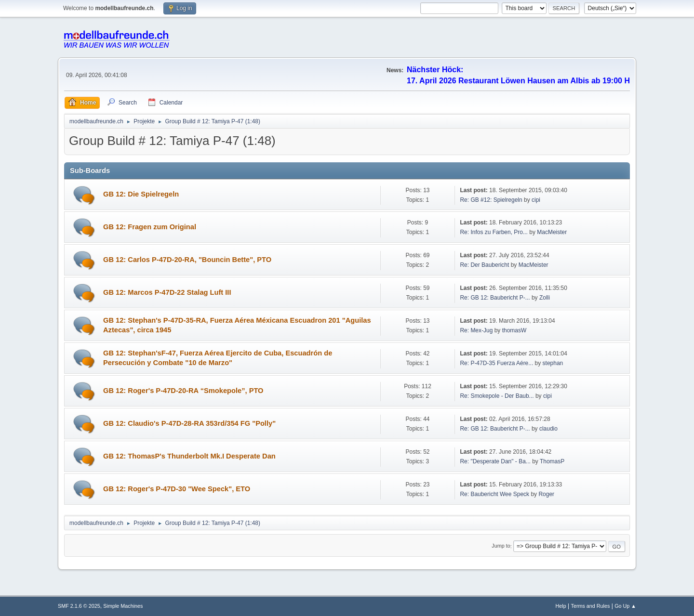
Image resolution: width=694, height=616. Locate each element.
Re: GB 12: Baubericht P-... (495, 298)
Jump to (501, 546)
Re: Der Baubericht (484, 265)
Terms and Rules (591, 606)
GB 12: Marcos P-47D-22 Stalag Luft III (167, 292)
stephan (553, 363)
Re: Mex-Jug (476, 330)
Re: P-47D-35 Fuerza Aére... (496, 363)
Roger (546, 494)
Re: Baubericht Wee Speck (494, 494)
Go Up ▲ (625, 606)
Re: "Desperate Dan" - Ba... (495, 461)
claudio (548, 429)
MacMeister (552, 232)
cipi (536, 200)
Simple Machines (123, 606)
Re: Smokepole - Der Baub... (497, 396)
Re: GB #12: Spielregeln (491, 200)
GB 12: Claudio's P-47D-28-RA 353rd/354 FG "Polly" (189, 423)
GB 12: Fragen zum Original (150, 227)
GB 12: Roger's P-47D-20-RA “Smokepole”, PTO (183, 391)
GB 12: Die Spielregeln (141, 194)
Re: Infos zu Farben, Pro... (494, 232)
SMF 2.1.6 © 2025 (79, 606)
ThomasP (552, 461)
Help (561, 606)
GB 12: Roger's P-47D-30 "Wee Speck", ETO (177, 489)
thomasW (514, 330)
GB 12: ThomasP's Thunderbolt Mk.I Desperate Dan (189, 456)
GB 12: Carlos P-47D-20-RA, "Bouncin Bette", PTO (187, 260)
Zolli (545, 298)
